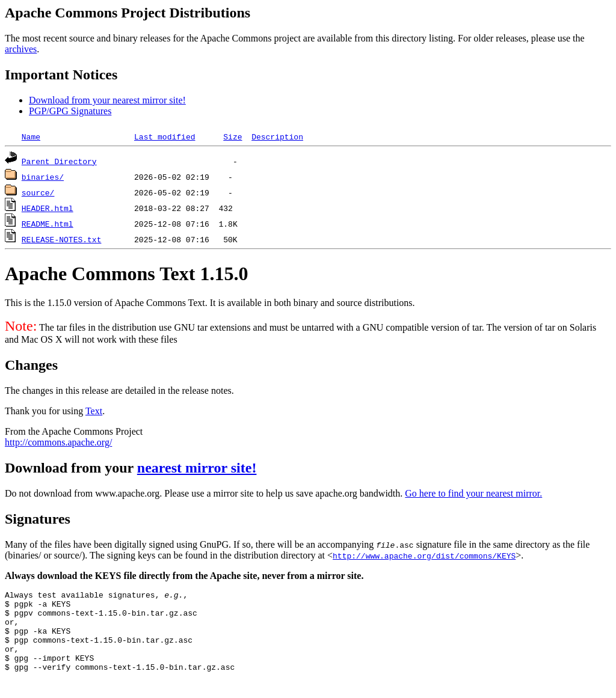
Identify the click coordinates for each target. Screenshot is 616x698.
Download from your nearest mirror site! (107, 100)
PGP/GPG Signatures (70, 111)
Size (233, 136)
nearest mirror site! (197, 468)
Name (31, 136)
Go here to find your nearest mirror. (473, 493)
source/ (38, 192)
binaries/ (43, 177)
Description (277, 136)
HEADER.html (48, 208)
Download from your (71, 468)
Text (94, 411)
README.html (48, 224)
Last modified (165, 136)
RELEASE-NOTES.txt (62, 239)
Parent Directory (59, 161)
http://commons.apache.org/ (58, 442)
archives (21, 49)
